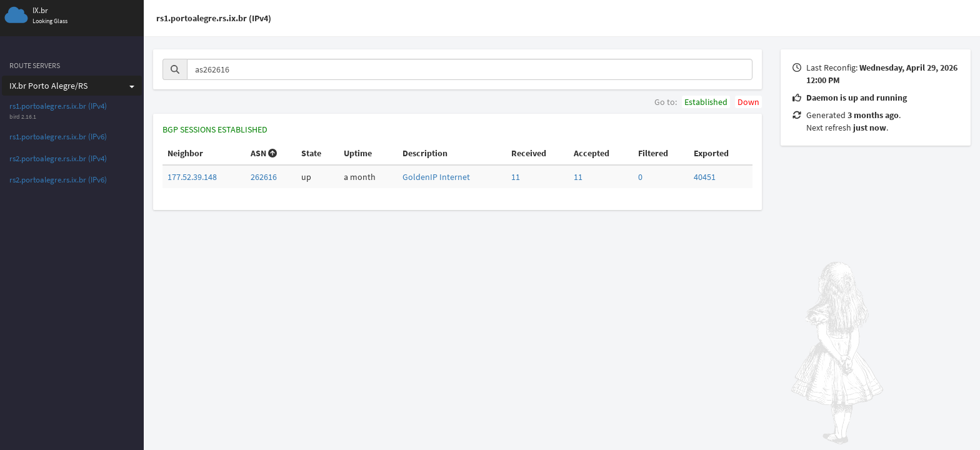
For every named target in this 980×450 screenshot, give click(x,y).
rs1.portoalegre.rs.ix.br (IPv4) (58, 106)
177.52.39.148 (192, 177)
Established (706, 102)
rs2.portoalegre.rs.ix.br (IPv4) (58, 158)
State (311, 153)
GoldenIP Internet (436, 177)
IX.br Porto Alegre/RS (72, 86)
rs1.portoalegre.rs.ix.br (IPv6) (58, 137)
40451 (705, 177)
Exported (711, 153)
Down (748, 102)
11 (516, 177)
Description (425, 153)
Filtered (653, 153)
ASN (264, 153)
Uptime (358, 153)
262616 (264, 177)
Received (529, 153)
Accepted (592, 153)
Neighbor (185, 153)
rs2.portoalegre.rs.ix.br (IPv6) (58, 180)
